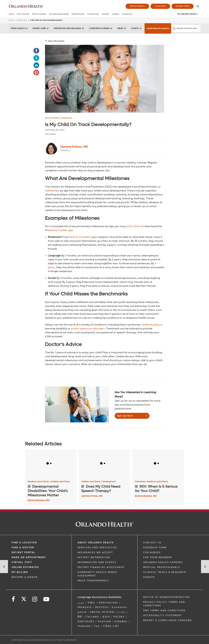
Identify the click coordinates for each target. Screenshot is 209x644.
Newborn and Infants (39, 482)
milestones (52, 191)
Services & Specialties (59, 14)
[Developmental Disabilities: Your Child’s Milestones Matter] (51, 464)
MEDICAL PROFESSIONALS (162, 567)
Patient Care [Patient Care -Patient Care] (39, 28)
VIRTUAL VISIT (22, 562)
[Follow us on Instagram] (35, 599)
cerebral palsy (150, 325)
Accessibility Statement (163, 615)
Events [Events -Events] (135, 28)
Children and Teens (60, 482)
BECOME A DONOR (25, 577)
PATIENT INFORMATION (94, 557)
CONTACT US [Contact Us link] (152, 543)
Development (52, 118)
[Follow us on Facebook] (13, 599)
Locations (160, 6)
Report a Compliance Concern (167, 620)
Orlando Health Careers (163, 562)
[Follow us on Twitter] (24, 598)
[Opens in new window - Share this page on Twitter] (36, 58)
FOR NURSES (152, 552)
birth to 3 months (80, 237)
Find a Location (39, 14)
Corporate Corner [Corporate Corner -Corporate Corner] (99, 28)
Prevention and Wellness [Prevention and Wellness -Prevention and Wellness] (67, 28)
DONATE (149, 577)
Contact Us (127, 14)
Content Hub (93, 14)
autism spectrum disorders (88, 329)
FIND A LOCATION (24, 543)
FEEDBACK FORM (155, 548)
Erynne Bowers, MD (39, 500)
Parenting (66, 118)
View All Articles (56, 41)
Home (11, 14)
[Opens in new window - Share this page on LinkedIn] (36, 65)
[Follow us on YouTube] (47, 599)
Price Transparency (93, 581)
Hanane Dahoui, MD (74, 147)
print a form (133, 226)
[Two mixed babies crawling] (105, 79)
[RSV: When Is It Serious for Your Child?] (158, 464)
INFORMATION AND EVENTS (97, 562)
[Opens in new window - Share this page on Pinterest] (36, 73)
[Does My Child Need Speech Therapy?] (104, 464)
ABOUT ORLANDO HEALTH (96, 543)
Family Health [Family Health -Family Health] (18, 28)
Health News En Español (158, 28)
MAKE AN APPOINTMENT (29, 557)
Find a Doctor (23, 14)
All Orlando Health (187, 14)
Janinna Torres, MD (92, 496)
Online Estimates (25, 567)
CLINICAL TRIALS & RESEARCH (165, 572)
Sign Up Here (125, 416)
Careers (115, 14)
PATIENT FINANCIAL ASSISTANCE (101, 567)
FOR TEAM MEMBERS (158, 557)
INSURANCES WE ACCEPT (95, 552)
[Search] (198, 6)
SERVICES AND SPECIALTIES (97, 548)
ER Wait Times (183, 6)
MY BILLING (20, 572)
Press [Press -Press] (120, 28)
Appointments (137, 6)
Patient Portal (78, 14)
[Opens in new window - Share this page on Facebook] (36, 51)
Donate (105, 14)
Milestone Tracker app (59, 230)
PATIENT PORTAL (23, 552)
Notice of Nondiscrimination (166, 597)
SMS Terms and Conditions (164, 610)
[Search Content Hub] (186, 28)
